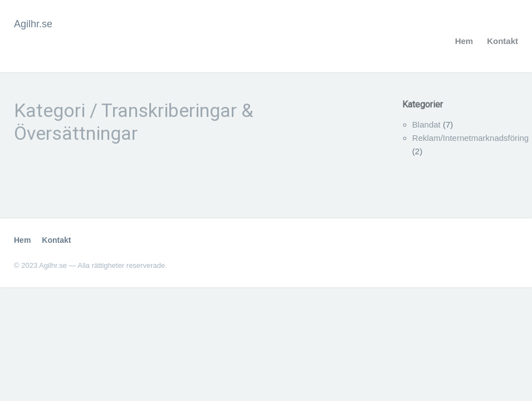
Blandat (426, 124)
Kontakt (502, 41)
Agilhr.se (33, 24)
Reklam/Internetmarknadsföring (470, 138)
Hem (464, 41)
